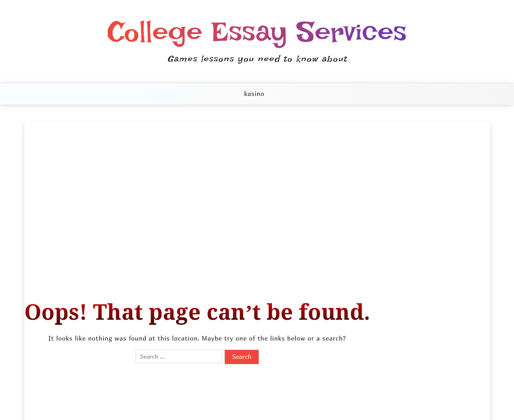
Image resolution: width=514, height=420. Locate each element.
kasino (254, 94)
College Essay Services (257, 32)
